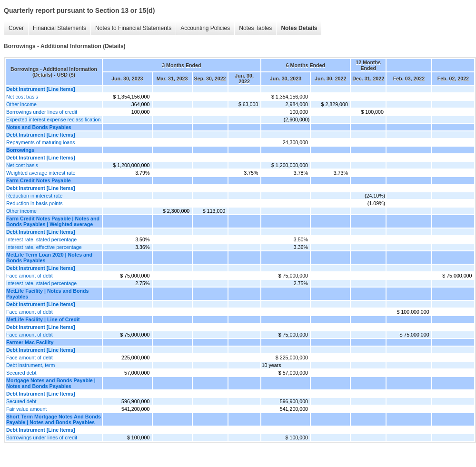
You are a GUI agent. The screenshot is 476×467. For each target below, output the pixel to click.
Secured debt (21, 373)
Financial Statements (59, 28)
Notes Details (299, 28)
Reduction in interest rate (34, 196)
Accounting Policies (205, 28)
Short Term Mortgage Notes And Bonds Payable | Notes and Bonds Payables (54, 419)
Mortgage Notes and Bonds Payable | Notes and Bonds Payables (51, 383)
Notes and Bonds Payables (39, 127)
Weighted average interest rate (41, 173)
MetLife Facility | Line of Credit (43, 319)
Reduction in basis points (34, 203)
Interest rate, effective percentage (44, 247)
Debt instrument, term (30, 365)
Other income (21, 104)
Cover (16, 28)
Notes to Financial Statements (133, 28)
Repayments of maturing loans (41, 142)
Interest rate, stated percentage (41, 239)
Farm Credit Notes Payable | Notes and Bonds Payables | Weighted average (53, 221)
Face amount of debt (30, 276)
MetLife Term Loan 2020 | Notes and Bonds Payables (49, 258)
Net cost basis (22, 97)
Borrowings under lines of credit (42, 112)
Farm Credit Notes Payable (39, 180)
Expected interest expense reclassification (53, 119)
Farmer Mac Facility (30, 342)
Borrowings (20, 150)
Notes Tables (255, 28)
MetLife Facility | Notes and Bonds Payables (48, 294)
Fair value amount (26, 409)
